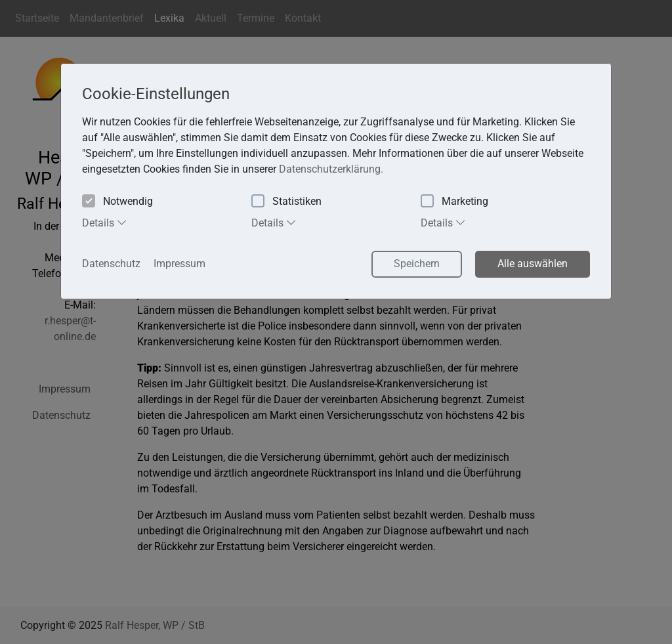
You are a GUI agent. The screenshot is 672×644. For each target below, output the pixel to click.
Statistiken (286, 202)
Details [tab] (105, 223)
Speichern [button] (417, 264)
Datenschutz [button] (111, 264)
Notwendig (117, 202)
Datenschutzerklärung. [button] (331, 169)
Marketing (454, 202)
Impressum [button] (179, 264)
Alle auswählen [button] (533, 264)
